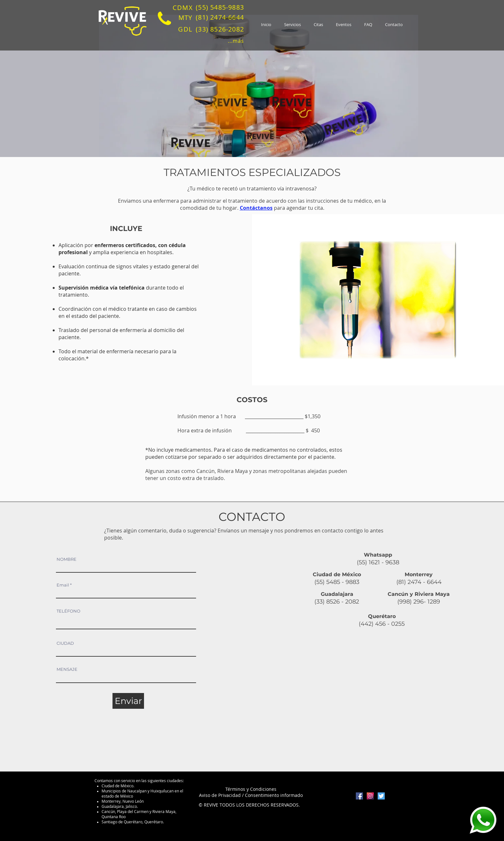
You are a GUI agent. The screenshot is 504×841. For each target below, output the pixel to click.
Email (63, 585)
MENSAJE (67, 669)
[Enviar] (128, 701)
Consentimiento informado (274, 795)
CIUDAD (65, 643)
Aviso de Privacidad (220, 795)
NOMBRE (67, 559)
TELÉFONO (68, 611)
